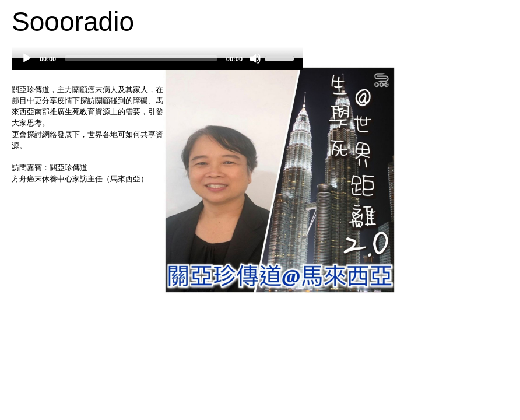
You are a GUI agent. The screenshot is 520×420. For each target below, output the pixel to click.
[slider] (141, 58)
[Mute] (255, 58)
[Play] (27, 58)
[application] (157, 64)
